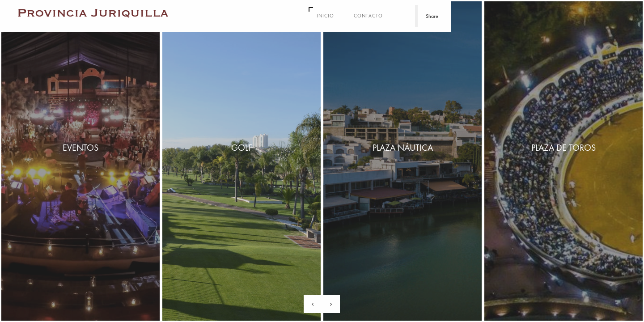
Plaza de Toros (563, 148)
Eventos (80, 148)
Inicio (325, 16)
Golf (242, 148)
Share (432, 16)
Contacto (368, 16)
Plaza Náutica (403, 148)
